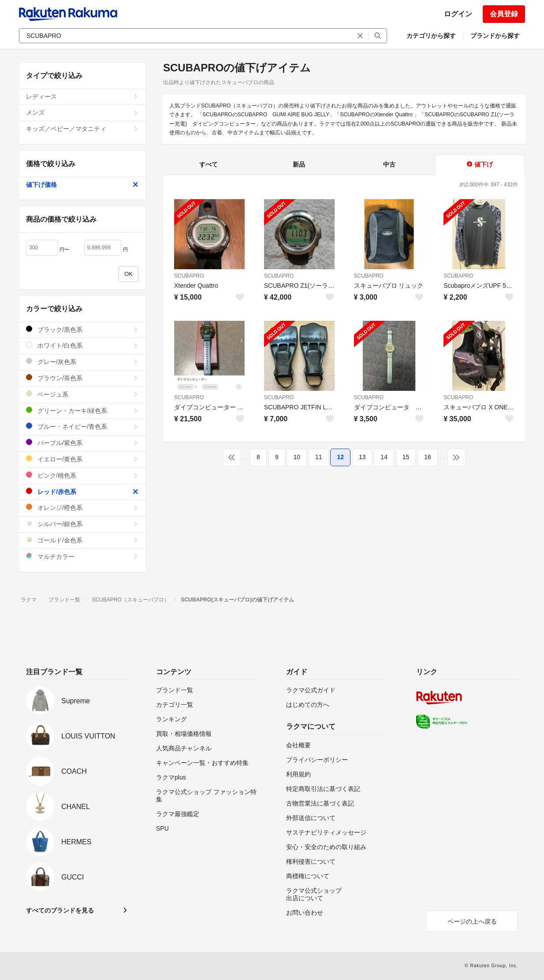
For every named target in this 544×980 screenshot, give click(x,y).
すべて (209, 164)
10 (297, 457)
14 (384, 457)
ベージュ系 (82, 394)
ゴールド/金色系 (82, 540)
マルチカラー (82, 556)
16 (428, 457)
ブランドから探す (495, 36)
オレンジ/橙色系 (82, 507)
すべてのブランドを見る (60, 910)
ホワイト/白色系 (82, 345)
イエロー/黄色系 (82, 459)
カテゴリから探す (431, 36)
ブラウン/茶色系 (82, 378)
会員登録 (504, 14)
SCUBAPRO (189, 276)
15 (406, 457)
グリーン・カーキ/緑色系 (82, 410)
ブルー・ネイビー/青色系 (82, 426)
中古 (389, 164)
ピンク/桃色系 (82, 475)
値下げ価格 (82, 185)
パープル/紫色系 (82, 443)
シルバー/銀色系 (82, 524)
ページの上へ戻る (472, 921)
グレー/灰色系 (82, 362)
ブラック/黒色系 (82, 329)
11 (319, 457)
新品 (299, 164)
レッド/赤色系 (82, 492)
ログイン (458, 14)
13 (362, 457)
